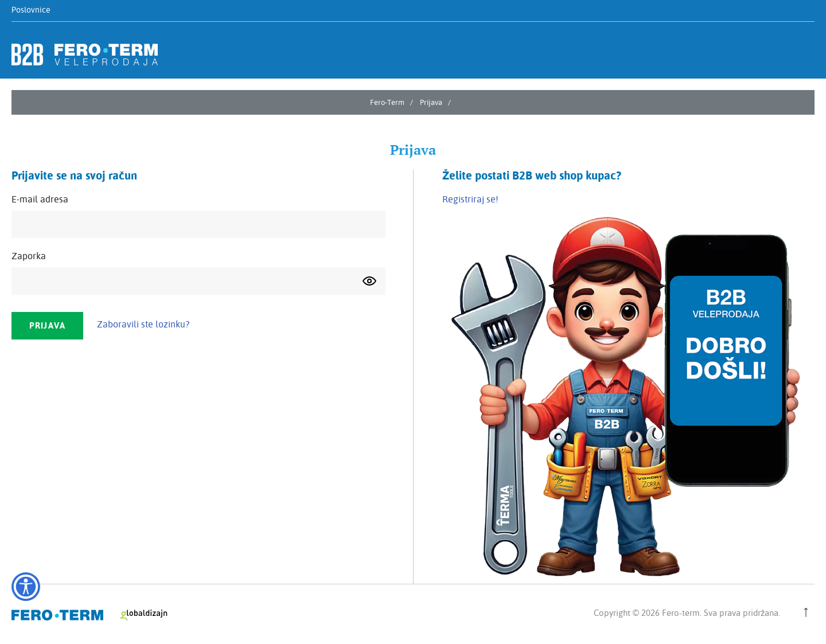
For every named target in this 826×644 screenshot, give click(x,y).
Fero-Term (387, 102)
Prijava (431, 102)
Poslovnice (31, 10)
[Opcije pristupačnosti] (26, 587)
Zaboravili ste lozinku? (143, 324)
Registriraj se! (470, 199)
